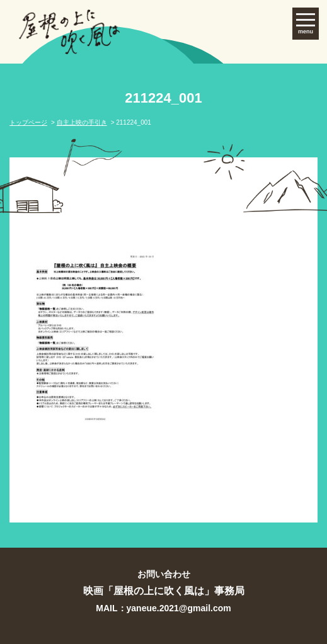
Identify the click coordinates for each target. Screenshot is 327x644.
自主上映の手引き (82, 122)
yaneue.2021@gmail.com (179, 608)
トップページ (28, 122)
